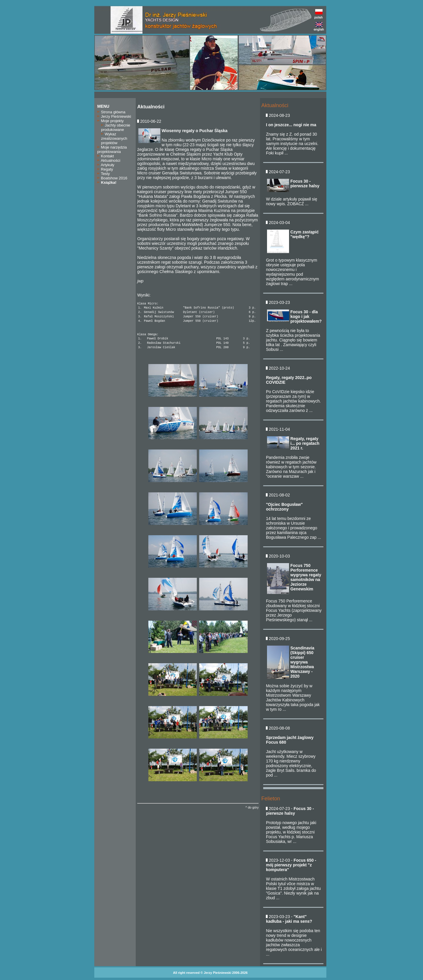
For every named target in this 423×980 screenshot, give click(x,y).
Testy (104, 174)
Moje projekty (110, 121)
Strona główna (111, 112)
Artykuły (106, 165)
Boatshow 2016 (112, 178)
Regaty (105, 169)
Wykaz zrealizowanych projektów (114, 138)
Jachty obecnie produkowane (116, 127)
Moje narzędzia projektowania (112, 149)
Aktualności (109, 160)
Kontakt (106, 156)
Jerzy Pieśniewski (114, 116)
